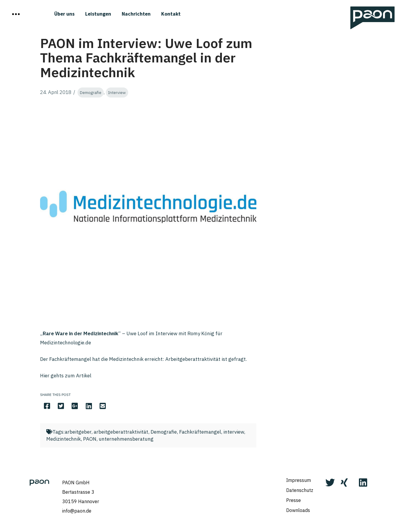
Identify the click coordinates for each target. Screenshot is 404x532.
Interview (117, 92)
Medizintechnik (64, 439)
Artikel (84, 376)
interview (234, 432)
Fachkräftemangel (200, 432)
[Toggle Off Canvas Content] (16, 14)
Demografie (91, 92)
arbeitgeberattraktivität (121, 432)
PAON (90, 439)
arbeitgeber (78, 432)
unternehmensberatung (126, 439)
